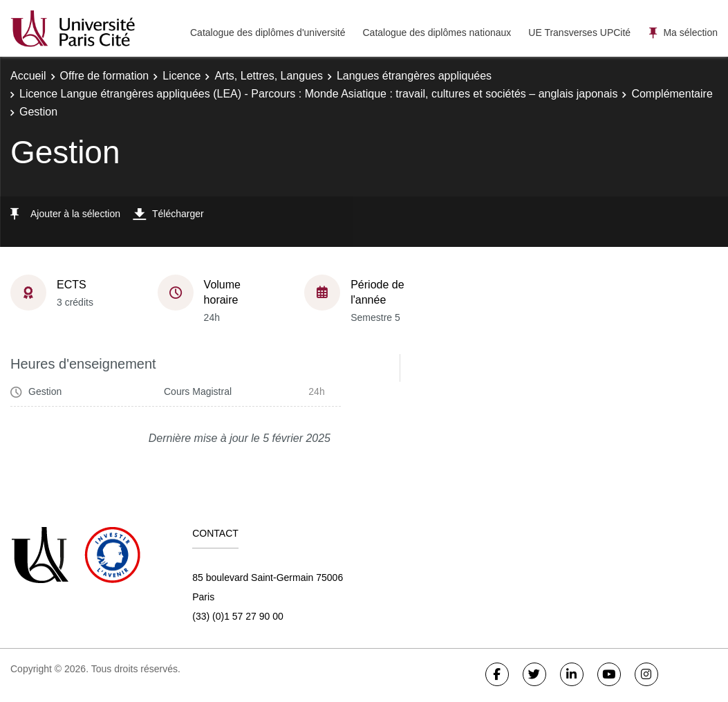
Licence (181, 76)
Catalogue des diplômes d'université (268, 33)
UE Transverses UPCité (579, 33)
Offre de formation (105, 76)
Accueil (28, 76)
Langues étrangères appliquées (414, 76)
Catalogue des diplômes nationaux (437, 33)
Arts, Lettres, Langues (269, 76)
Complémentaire (672, 94)
